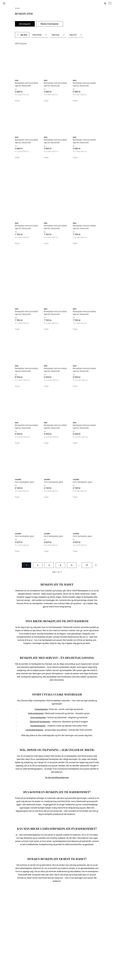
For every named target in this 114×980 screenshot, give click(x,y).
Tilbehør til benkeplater (50, 24)
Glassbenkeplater (38, 726)
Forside (17, 8)
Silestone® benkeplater (40, 722)
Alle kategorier (25, 24)
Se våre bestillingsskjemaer (57, 777)
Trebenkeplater (41, 709)
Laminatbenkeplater (34, 730)
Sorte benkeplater (38, 717)
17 (87, 565)
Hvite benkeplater (36, 713)
